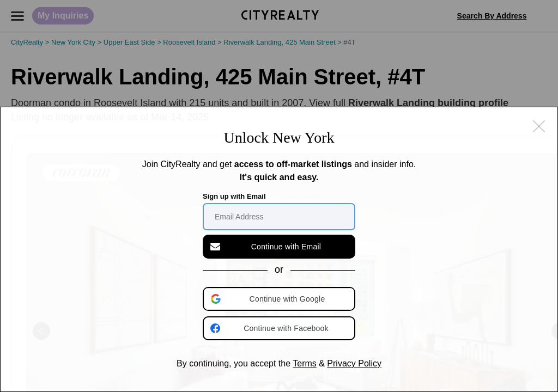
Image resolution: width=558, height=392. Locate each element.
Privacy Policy (354, 363)
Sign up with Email (234, 196)
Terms (305, 363)
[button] (280, 299)
